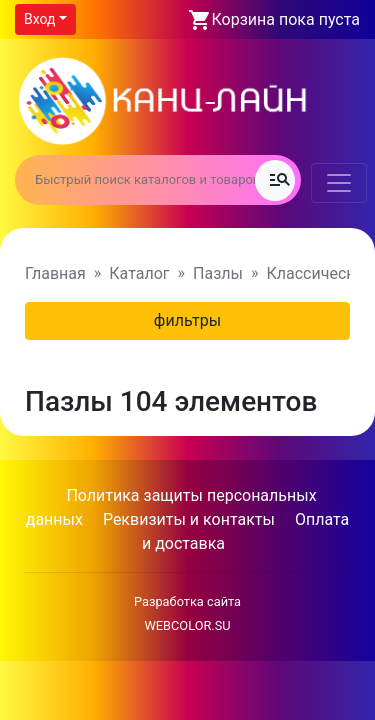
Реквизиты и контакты (189, 519)
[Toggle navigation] (339, 183)
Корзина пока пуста (286, 19)
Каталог (139, 273)
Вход (39, 19)
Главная (55, 273)
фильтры (187, 320)
